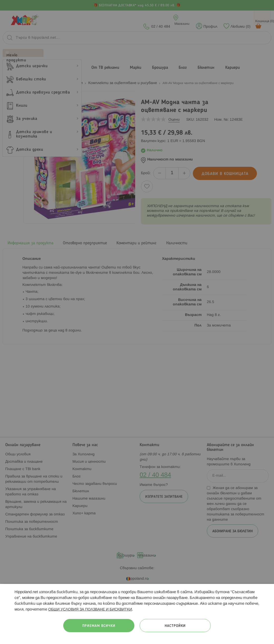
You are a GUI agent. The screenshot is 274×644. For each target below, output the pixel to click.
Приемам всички (99, 626)
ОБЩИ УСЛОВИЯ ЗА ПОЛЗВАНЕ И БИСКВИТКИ (90, 610)
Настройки (175, 626)
